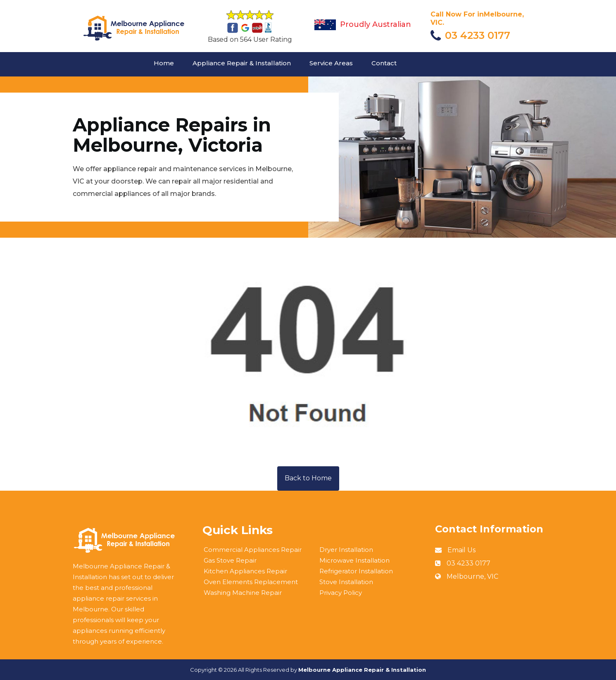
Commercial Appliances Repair (253, 550)
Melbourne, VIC (472, 576)
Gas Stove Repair (230, 560)
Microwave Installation (354, 560)
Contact (384, 63)
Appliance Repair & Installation (242, 63)
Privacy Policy (341, 593)
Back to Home (308, 478)
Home (164, 63)
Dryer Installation (346, 550)
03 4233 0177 (478, 35)
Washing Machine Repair (243, 593)
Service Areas (331, 63)
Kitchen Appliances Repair (245, 571)
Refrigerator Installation (356, 571)
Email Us (461, 550)
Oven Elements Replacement (251, 582)
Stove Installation (346, 582)
